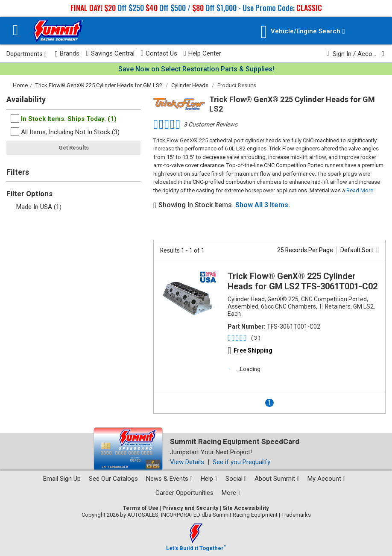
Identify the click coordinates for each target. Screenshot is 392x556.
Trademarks (296, 515)
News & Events (169, 479)
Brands (67, 54)
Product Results (237, 85)
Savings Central (110, 53)
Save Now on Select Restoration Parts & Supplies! (196, 69)
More (231, 493)
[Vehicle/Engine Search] (303, 32)
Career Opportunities (184, 493)
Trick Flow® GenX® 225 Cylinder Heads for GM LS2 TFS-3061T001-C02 (303, 281)
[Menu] (16, 31)
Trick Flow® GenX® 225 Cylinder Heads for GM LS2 (99, 85)
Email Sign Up (62, 479)
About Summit (277, 479)
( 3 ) (256, 338)
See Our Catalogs (113, 479)
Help (209, 479)
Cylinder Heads (190, 85)
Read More (360, 190)
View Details (187, 462)
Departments (26, 54)
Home (20, 85)
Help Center (202, 53)
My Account (326, 479)
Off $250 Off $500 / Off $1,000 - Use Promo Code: (196, 8)
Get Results (74, 148)
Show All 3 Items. (263, 205)
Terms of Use (141, 508)
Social (236, 479)
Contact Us (159, 53)
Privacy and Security (190, 508)
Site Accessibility (246, 508)
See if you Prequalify (241, 462)
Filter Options (29, 194)
